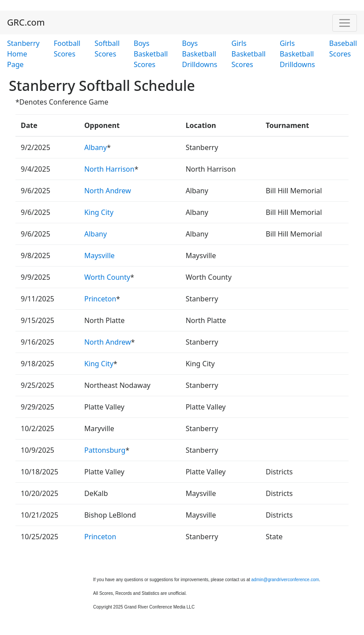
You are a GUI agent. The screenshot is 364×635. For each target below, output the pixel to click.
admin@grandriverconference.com (285, 580)
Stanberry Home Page (23, 54)
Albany (96, 147)
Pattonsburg (105, 450)
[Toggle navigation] (345, 23)
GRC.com (26, 22)
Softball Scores (107, 49)
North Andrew (108, 191)
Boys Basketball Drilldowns (199, 54)
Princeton (100, 299)
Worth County (107, 277)
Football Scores (67, 49)
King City (99, 212)
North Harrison (109, 169)
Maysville (99, 256)
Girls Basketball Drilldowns (297, 54)
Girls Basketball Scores (249, 54)
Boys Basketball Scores (151, 54)
